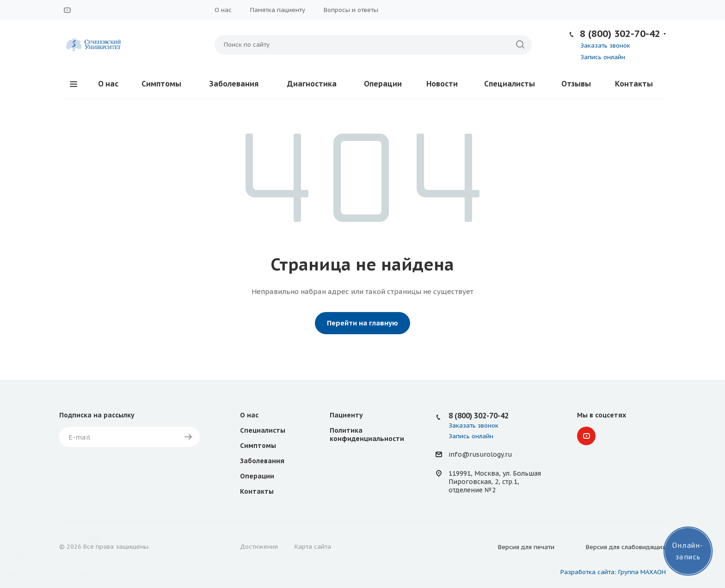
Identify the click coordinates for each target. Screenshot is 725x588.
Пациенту (346, 415)
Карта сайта (313, 547)
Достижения (259, 547)
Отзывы (576, 84)
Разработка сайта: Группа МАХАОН (613, 572)
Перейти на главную (362, 323)
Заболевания (234, 84)
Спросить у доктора (46, 554)
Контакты (634, 84)
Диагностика (312, 84)
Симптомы (161, 84)
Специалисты (510, 84)
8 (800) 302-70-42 (620, 34)
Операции (383, 84)
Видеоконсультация (47, 575)
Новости (442, 84)
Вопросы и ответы (351, 10)
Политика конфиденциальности (367, 435)
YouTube (67, 10)
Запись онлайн (603, 57)
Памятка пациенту (278, 10)
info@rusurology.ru (480, 454)
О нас (223, 10)
